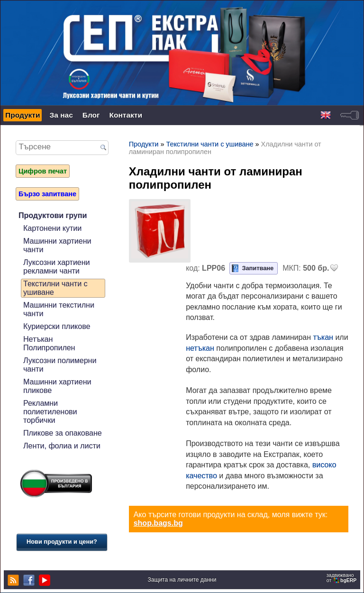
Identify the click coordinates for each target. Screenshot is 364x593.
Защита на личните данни (182, 580)
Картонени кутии (52, 228)
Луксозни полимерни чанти (60, 365)
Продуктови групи (53, 215)
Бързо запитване (47, 194)
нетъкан (200, 348)
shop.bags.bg (158, 523)
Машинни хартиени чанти (57, 245)
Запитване (258, 268)
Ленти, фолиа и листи (62, 446)
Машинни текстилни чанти (59, 309)
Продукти (23, 115)
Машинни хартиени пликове (57, 386)
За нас (61, 115)
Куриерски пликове (57, 326)
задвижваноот (342, 578)
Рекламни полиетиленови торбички (50, 412)
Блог (91, 115)
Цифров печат (43, 171)
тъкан (323, 337)
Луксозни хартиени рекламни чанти (57, 267)
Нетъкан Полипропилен (49, 343)
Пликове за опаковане (63, 433)
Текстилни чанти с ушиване (55, 288)
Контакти (126, 115)
